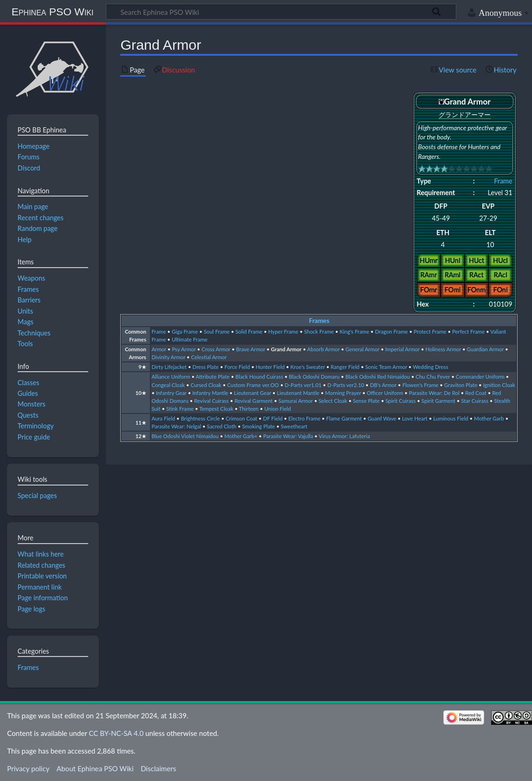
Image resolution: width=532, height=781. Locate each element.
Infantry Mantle (210, 393)
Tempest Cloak (216, 409)
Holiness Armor (443, 349)
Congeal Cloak (168, 385)
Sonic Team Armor (386, 367)
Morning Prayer (343, 393)
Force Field (237, 367)
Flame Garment (344, 418)
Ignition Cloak (499, 385)
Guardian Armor (485, 349)
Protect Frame (430, 331)
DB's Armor (383, 385)
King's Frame (355, 331)
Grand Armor (286, 349)
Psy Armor (184, 349)
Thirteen (249, 409)
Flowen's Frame (421, 385)
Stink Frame (180, 409)
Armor (159, 349)
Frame (503, 181)
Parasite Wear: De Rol (434, 393)
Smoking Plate (259, 426)
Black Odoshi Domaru (314, 377)
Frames (319, 321)
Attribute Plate (213, 377)
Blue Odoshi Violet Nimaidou (185, 436)
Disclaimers (158, 768)
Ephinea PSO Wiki (53, 12)
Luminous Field (451, 418)
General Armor (362, 349)
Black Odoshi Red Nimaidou (378, 377)
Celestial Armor (209, 357)
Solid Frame (249, 331)
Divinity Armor (168, 357)
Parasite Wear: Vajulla (288, 436)
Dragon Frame (392, 331)
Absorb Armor (324, 349)
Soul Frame (217, 331)
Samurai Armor (296, 401)
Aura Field (163, 418)
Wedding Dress (430, 367)
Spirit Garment (438, 401)
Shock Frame (319, 331)
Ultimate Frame (190, 339)
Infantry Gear (171, 393)
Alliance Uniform (171, 377)
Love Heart (415, 418)
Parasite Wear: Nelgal (176, 426)
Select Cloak (333, 401)
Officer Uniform (385, 393)
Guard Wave (382, 418)
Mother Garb (489, 418)
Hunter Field (270, 367)
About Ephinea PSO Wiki (95, 768)
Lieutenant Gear (253, 393)
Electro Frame (304, 418)
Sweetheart (294, 426)
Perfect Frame (468, 331)
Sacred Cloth (222, 426)
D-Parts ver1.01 (303, 385)
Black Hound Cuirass (259, 377)
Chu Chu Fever (433, 377)
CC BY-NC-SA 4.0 (116, 733)
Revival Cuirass (211, 401)
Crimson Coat (241, 418)
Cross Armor (216, 349)
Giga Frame (185, 331)
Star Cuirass (475, 401)
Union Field (277, 409)
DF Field (273, 418)
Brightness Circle (201, 418)
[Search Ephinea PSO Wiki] (281, 12)
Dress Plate (206, 367)
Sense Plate (366, 401)
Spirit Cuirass (400, 401)
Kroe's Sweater (308, 367)
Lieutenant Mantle (298, 393)
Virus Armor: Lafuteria (344, 436)
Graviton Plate (461, 385)
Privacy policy (28, 768)
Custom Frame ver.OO (253, 385)
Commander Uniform (480, 377)
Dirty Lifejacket (169, 367)
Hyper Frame (283, 331)
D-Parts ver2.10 (346, 385)
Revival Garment (253, 401)
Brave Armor (250, 349)
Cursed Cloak (206, 385)
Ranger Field (345, 367)
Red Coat (476, 393)
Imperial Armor (402, 349)
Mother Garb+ (241, 436)
